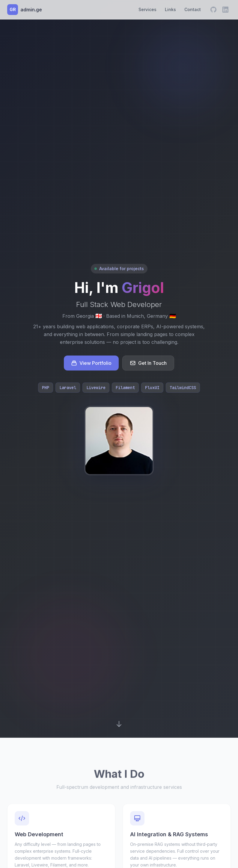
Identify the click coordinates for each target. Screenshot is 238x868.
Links (170, 9)
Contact (193, 9)
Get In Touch (148, 363)
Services (147, 9)
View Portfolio (91, 363)
